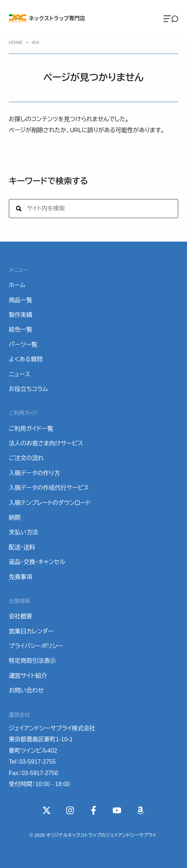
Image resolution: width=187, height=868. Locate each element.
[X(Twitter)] (47, 810)
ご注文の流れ (26, 458)
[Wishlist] (140, 810)
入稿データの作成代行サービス (49, 488)
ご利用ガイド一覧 (31, 429)
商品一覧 (21, 300)
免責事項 (21, 577)
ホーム (17, 285)
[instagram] (70, 810)
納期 (15, 518)
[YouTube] (117, 810)
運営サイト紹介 (28, 676)
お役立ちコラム (28, 389)
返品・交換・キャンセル (37, 562)
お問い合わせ (26, 690)
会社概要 (21, 616)
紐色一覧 (21, 330)
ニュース (19, 374)
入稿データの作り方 (34, 473)
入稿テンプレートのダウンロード (50, 503)
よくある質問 (26, 359)
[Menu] (171, 18)
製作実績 (21, 315)
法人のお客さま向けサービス (46, 443)
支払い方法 (23, 532)
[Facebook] (93, 810)
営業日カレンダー (31, 631)
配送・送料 (22, 547)
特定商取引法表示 (32, 661)
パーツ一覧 (23, 345)
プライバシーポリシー (36, 646)
